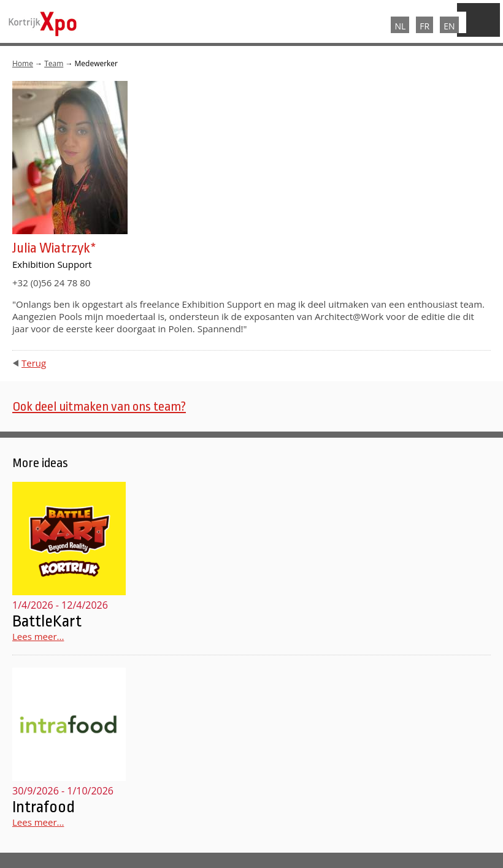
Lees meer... (38, 636)
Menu (478, 20)
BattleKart (47, 621)
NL (400, 26)
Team (54, 63)
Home (23, 63)
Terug (34, 363)
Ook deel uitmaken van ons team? (99, 406)
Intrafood (44, 807)
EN (449, 26)
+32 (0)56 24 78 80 (51, 283)
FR (424, 26)
